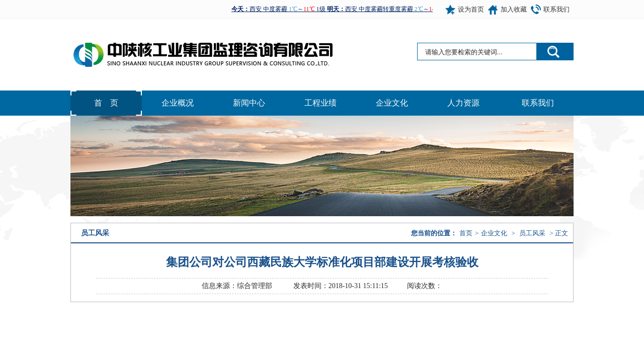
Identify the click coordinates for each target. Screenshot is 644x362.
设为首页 (471, 9)
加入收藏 (514, 9)
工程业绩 (320, 103)
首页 (466, 233)
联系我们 (556, 9)
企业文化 (392, 103)
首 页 (106, 103)
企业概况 (178, 103)
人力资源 (463, 103)
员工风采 (532, 233)
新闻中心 (249, 103)
